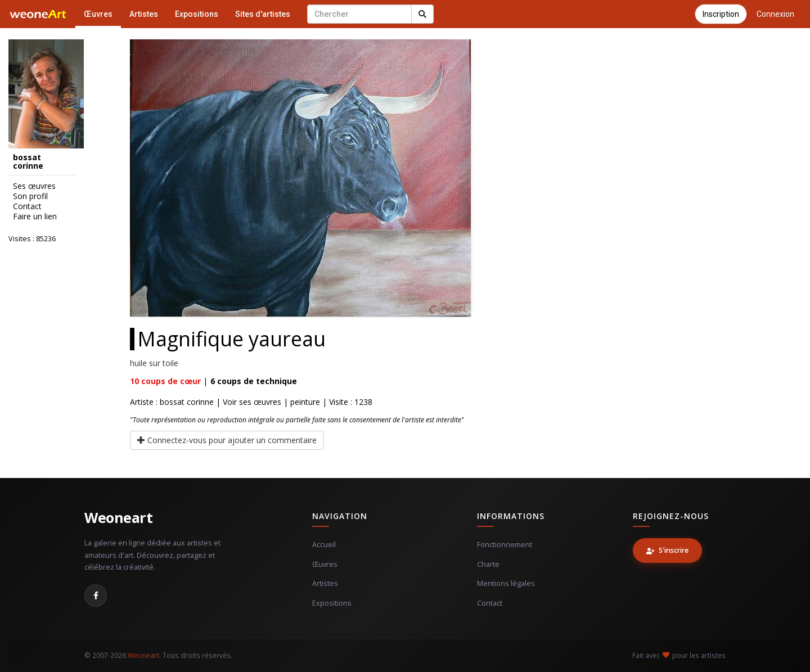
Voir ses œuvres (252, 402)
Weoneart (118, 517)
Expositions (197, 14)
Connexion (775, 14)
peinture (305, 402)
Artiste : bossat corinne (172, 402)
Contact (27, 206)
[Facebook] (96, 596)
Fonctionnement (505, 545)
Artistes (144, 14)
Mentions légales (506, 583)
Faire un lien (35, 217)
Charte (488, 564)
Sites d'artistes (263, 14)
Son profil (30, 196)
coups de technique (254, 381)
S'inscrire (667, 550)
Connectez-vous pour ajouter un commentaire (227, 440)
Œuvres (98, 14)
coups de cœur (165, 381)
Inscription (721, 14)
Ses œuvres (34, 186)
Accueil (324, 545)
